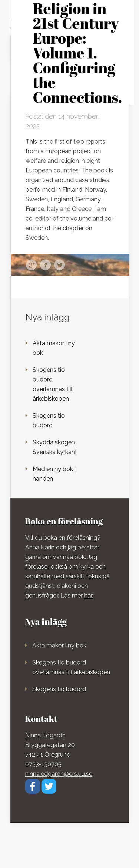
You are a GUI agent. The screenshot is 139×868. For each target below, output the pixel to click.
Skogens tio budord (59, 689)
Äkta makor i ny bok (59, 645)
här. (89, 596)
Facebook (45, 265)
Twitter (59, 265)
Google (31, 265)
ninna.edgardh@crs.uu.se (59, 774)
